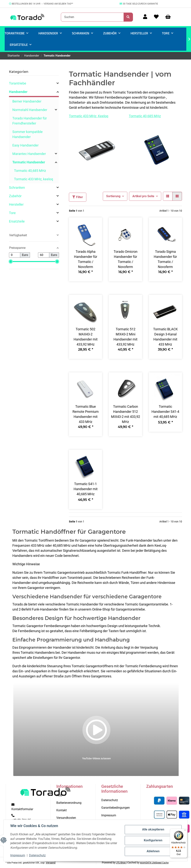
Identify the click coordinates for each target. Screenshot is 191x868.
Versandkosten (66, 818)
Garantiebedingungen (116, 808)
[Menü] (185, 831)
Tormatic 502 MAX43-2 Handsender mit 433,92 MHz (86, 337)
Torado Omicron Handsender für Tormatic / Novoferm (126, 259)
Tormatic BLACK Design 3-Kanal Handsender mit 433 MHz (165, 337)
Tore (12, 213)
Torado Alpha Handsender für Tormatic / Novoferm (86, 259)
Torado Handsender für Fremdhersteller (30, 121)
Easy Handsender (25, 145)
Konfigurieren (153, 840)
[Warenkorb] (170, 17)
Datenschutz (37, 855)
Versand (51, 863)
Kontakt (62, 810)
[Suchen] (92, 17)
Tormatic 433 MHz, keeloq (34, 179)
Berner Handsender (27, 101)
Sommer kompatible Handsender (28, 134)
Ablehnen (153, 851)
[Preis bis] (44, 255)
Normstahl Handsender (30, 110)
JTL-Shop (121, 863)
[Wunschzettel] (156, 17)
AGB (59, 795)
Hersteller (16, 204)
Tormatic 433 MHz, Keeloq (89, 116)
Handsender (18, 92)
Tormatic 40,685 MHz (145, 116)
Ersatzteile (17, 221)
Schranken (17, 188)
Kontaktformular (22, 809)
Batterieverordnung (69, 803)
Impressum (18, 855)
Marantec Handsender (29, 154)
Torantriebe (18, 83)
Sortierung (113, 196)
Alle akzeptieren (153, 829)
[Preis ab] (15, 255)
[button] (145, 17)
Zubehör (15, 196)
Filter (78, 197)
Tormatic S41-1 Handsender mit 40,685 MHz (86, 489)
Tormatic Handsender (29, 162)
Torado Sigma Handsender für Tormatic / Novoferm (165, 259)
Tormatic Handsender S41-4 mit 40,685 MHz (165, 412)
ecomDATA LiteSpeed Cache (154, 863)
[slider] (11, 262)
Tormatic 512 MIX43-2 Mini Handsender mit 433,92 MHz (125, 337)
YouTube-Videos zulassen (97, 758)
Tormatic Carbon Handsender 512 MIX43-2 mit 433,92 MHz (126, 414)
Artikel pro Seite (143, 196)
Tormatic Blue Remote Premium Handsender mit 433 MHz (86, 414)
